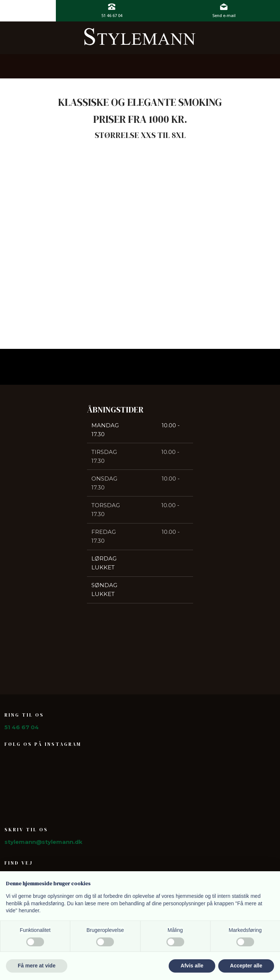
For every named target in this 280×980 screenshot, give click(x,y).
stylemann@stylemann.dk (43, 842)
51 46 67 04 (22, 727)
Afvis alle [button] (192, 966)
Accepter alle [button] (246, 966)
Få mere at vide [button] (37, 966)
